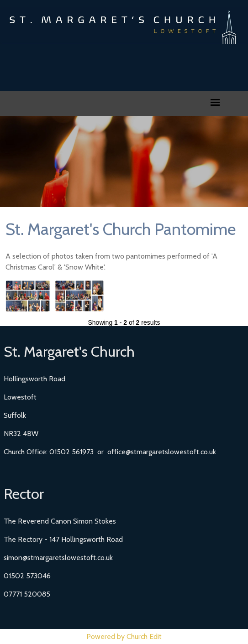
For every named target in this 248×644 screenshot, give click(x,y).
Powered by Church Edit (124, 636)
